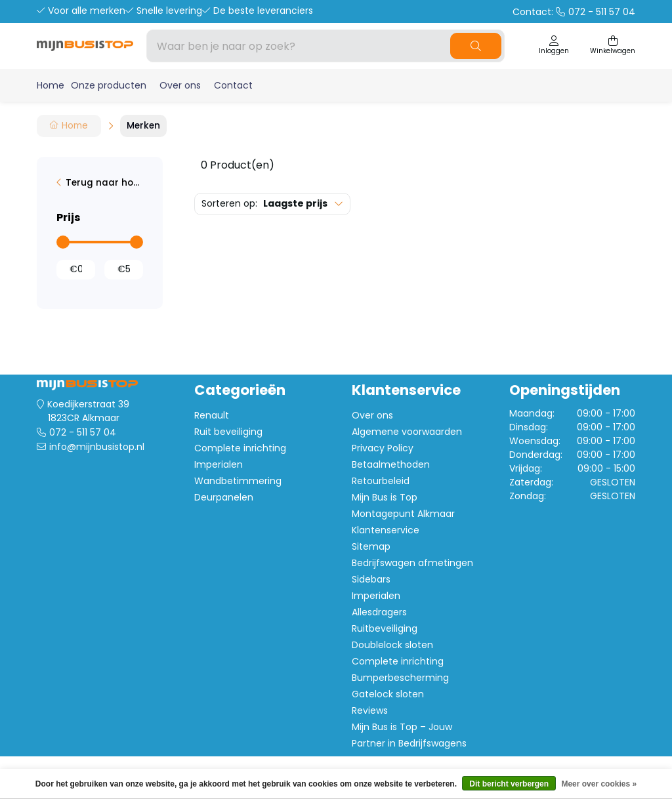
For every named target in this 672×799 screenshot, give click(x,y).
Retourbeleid (381, 481)
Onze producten (109, 85)
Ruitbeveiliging (385, 628)
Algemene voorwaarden (407, 432)
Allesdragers (379, 612)
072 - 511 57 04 (83, 432)
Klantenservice (386, 530)
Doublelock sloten (392, 645)
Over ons (180, 85)
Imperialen (219, 464)
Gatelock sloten (388, 694)
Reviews (370, 710)
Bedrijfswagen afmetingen (412, 563)
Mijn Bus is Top (385, 497)
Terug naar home (104, 183)
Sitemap (371, 546)
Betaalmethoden (391, 464)
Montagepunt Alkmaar (403, 514)
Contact (233, 85)
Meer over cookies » (599, 784)
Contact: (574, 12)
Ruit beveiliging (228, 432)
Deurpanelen (224, 497)
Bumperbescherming (400, 678)
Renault (212, 415)
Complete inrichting (240, 448)
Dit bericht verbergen (509, 784)
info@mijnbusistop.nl (97, 447)
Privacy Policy (383, 448)
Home (51, 85)
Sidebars (371, 579)
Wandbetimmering (238, 481)
